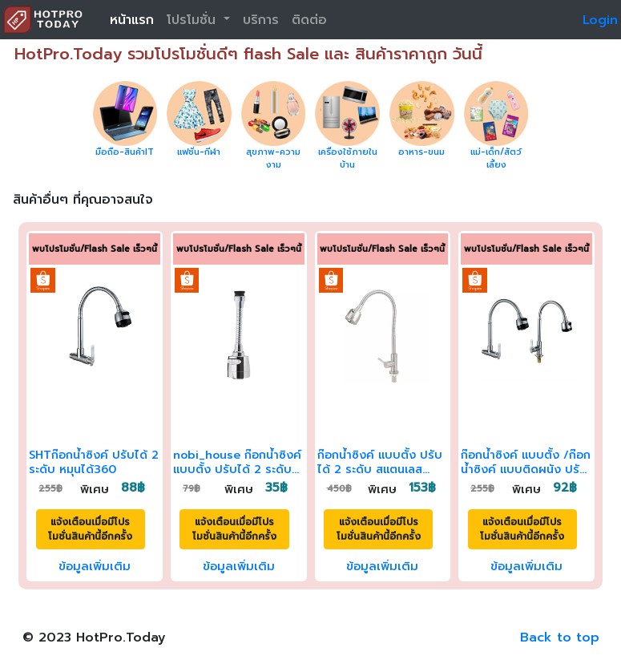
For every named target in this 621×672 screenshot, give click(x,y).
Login (600, 20)
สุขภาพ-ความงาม (273, 159)
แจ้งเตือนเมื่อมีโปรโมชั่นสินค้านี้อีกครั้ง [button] (90, 529)
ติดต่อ (309, 20)
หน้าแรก (132, 20)
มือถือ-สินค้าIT (125, 152)
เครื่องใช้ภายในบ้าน (348, 159)
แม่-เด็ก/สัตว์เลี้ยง (496, 159)
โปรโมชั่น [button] (194, 20)
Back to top (560, 638)
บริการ (261, 20)
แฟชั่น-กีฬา (199, 152)
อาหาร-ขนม (421, 152)
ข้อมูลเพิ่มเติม (95, 566)
